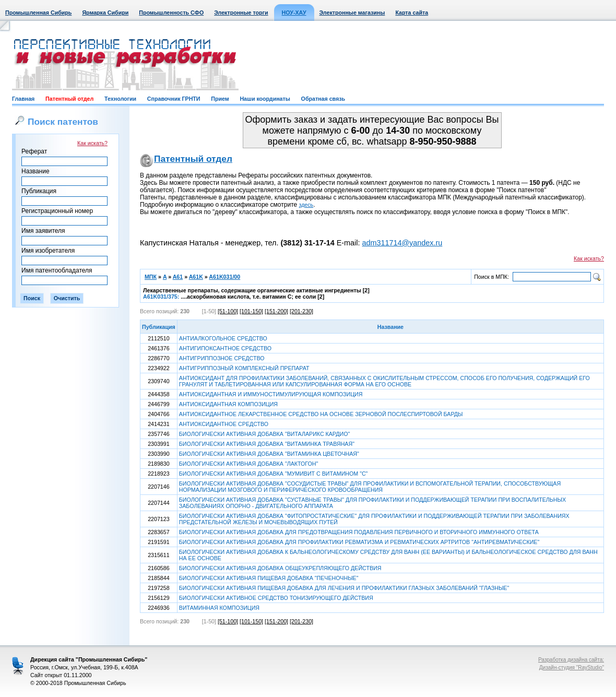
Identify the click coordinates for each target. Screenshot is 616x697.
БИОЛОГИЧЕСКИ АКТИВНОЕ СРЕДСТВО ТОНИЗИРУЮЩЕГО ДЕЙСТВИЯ (276, 598)
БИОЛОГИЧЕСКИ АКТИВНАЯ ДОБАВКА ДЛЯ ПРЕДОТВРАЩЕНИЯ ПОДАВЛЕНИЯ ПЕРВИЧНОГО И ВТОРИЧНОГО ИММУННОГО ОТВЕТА (359, 532)
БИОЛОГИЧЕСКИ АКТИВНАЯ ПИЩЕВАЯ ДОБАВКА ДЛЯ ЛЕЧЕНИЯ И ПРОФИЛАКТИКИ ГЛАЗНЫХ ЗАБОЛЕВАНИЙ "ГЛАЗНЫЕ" (344, 588)
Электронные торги (241, 13)
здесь (306, 205)
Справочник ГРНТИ (174, 99)
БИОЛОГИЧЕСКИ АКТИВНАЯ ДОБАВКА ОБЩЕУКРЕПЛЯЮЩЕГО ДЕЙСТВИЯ (280, 568)
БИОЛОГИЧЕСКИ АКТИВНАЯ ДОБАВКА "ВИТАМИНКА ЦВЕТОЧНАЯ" (269, 454)
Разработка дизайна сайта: (571, 660)
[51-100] (228, 311)
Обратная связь (323, 99)
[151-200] (276, 311)
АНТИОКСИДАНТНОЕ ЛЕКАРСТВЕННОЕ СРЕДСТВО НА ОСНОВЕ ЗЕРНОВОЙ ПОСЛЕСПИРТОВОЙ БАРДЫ (321, 414)
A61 (178, 277)
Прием (220, 99)
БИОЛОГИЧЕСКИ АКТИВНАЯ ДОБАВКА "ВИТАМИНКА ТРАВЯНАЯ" (267, 444)
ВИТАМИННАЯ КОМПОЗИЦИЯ (219, 608)
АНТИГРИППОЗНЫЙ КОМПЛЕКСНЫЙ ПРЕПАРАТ (244, 368)
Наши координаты (265, 99)
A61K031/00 (224, 277)
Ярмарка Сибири (105, 13)
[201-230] (301, 311)
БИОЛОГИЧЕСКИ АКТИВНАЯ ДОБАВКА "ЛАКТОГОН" (248, 464)
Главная (23, 99)
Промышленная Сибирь (38, 13)
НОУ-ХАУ (294, 13)
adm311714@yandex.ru (402, 243)
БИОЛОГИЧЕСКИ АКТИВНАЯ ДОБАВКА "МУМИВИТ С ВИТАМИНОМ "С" (274, 474)
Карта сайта (412, 13)
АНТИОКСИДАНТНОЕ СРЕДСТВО (224, 424)
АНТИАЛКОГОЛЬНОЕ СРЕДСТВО (223, 338)
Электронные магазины (352, 13)
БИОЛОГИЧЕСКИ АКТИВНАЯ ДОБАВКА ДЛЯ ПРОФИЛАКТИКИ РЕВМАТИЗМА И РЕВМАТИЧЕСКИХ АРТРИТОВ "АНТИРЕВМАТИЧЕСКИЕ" (359, 542)
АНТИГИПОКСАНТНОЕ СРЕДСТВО (225, 348)
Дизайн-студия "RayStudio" (572, 668)
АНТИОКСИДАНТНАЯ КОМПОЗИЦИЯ (228, 404)
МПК (151, 277)
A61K (196, 277)
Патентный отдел (69, 99)
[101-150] (251, 311)
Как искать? (92, 143)
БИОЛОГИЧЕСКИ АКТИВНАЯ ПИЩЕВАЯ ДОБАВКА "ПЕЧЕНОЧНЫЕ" (269, 578)
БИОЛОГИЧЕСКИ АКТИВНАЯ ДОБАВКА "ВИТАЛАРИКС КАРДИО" (264, 434)
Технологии (120, 99)
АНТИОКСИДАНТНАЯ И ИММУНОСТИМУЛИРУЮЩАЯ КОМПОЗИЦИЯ (271, 394)
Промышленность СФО (171, 13)
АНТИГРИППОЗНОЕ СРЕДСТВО (222, 358)
